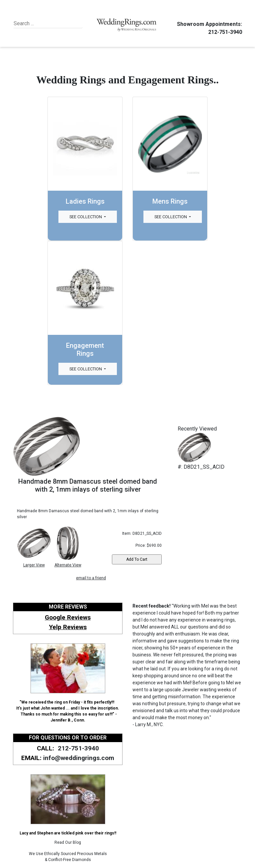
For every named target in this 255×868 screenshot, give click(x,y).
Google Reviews (68, 617)
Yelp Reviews (68, 627)
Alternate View (68, 565)
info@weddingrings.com (79, 758)
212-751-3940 (224, 32)
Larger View (34, 565)
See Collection (86, 217)
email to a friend (91, 578)
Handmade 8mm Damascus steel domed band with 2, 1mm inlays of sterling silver (88, 485)
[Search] (44, 24)
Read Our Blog (68, 842)
